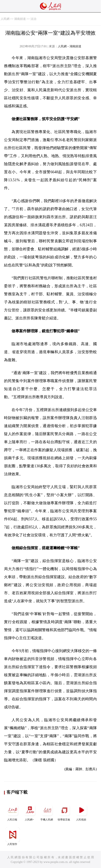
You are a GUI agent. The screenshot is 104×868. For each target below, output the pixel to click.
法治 (33, 19)
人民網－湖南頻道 (70, 46)
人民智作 (13, 836)
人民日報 (13, 812)
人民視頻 (82, 812)
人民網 (5, 19)
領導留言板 (64, 812)
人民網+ (30, 812)
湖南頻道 (20, 19)
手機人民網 (47, 812)
